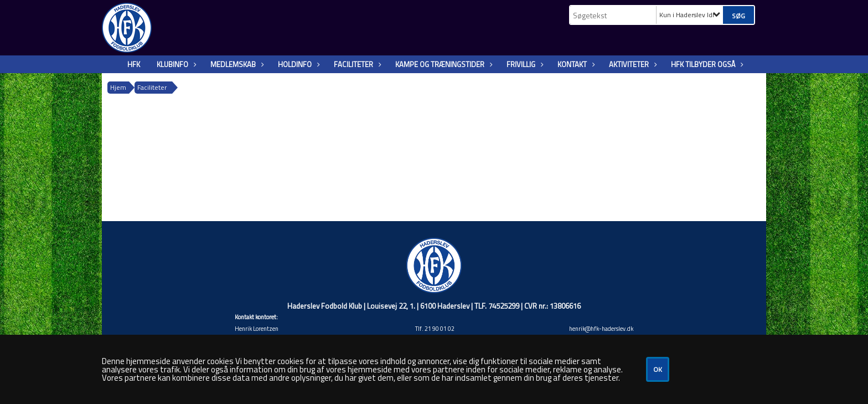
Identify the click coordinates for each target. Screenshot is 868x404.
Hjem (118, 87)
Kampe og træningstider (443, 64)
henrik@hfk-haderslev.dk (601, 329)
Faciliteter (356, 64)
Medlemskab (236, 64)
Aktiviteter (632, 64)
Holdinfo (298, 64)
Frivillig (524, 64)
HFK (134, 64)
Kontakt (575, 64)
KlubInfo (175, 64)
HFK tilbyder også (706, 64)
